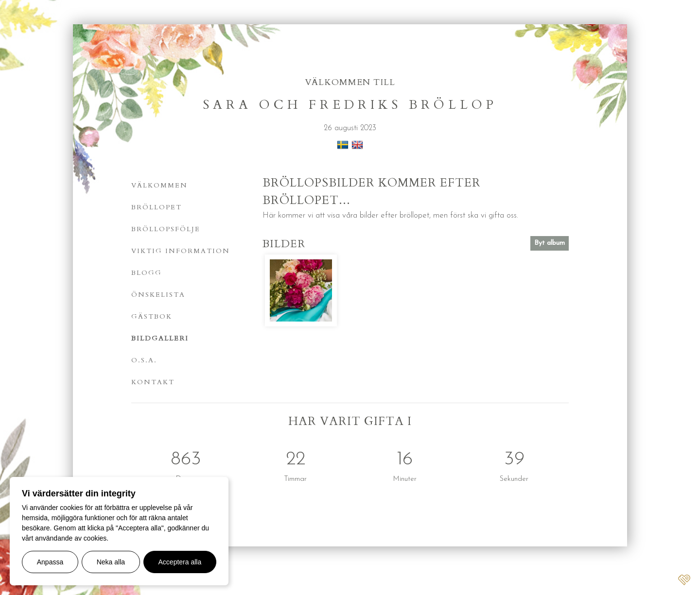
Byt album (550, 243)
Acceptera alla (180, 562)
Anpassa (50, 562)
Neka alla (111, 562)
